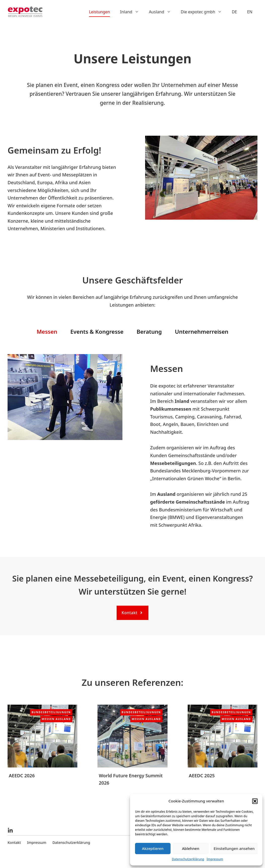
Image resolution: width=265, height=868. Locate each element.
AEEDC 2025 (202, 776)
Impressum (215, 859)
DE (234, 12)
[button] (255, 801)
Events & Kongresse (97, 331)
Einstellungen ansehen (234, 848)
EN (250, 12)
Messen (47, 331)
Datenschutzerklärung (188, 859)
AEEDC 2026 (22, 776)
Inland (132, 12)
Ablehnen (191, 848)
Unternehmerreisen (202, 331)
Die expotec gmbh (204, 12)
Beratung (149, 331)
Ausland (162, 12)
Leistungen (100, 12)
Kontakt (14, 842)
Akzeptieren (153, 848)
